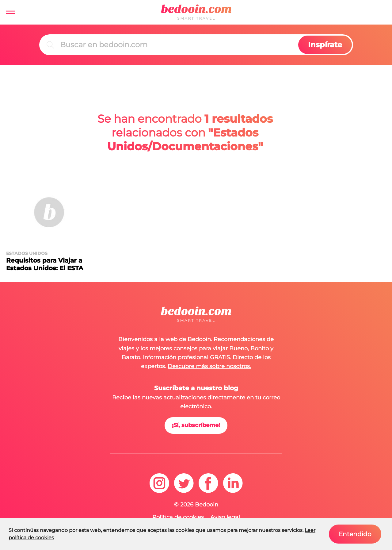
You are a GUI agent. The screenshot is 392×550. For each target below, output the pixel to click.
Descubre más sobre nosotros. (209, 366)
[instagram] (159, 483)
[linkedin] (233, 483)
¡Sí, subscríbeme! (196, 425)
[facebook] (208, 483)
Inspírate (325, 45)
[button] (10, 12)
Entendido (355, 534)
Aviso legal (225, 517)
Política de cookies (178, 517)
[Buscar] (178, 45)
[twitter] (184, 483)
